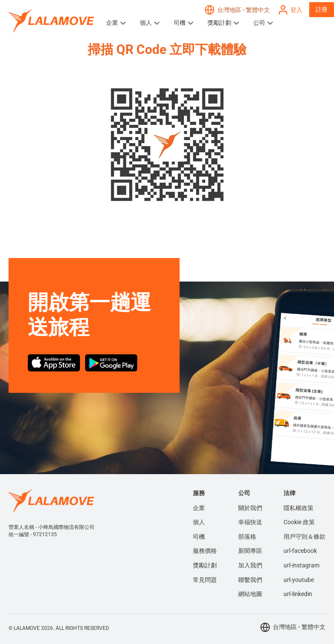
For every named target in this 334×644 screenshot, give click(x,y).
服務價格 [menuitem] (205, 551)
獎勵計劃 (219, 23)
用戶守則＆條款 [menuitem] (304, 537)
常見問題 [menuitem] (205, 580)
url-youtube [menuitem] (299, 580)
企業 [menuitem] (199, 508)
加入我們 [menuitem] (250, 565)
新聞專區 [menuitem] (250, 551)
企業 (112, 23)
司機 (180, 23)
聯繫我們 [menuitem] (250, 580)
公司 (259, 23)
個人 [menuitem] (199, 522)
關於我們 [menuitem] (250, 508)
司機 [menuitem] (199, 537)
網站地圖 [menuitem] (250, 594)
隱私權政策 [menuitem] (299, 508)
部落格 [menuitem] (247, 537)
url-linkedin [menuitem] (298, 594)
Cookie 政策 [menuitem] (299, 522)
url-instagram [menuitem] (301, 565)
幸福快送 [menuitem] (250, 522)
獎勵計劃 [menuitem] (205, 565)
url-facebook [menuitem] (300, 551)
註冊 (322, 9)
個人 (146, 23)
